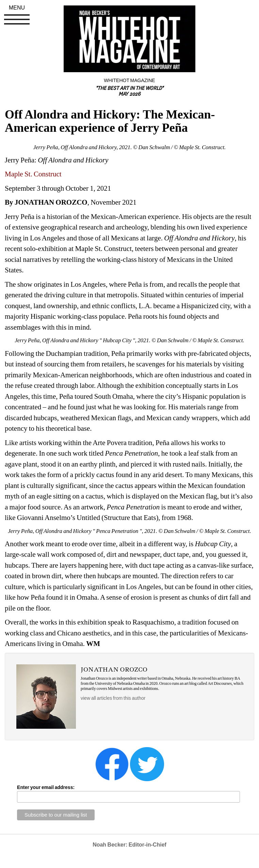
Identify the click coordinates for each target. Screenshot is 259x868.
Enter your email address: (46, 787)
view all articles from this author (113, 698)
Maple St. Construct (33, 174)
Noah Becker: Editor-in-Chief (129, 845)
